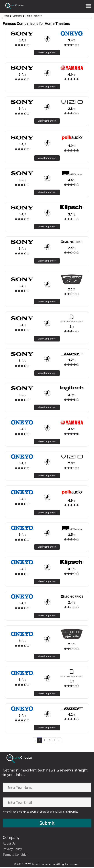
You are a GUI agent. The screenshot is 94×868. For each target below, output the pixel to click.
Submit (47, 824)
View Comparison (47, 53)
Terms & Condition (15, 855)
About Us (9, 844)
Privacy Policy (12, 850)
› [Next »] (59, 740)
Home (6, 16)
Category (17, 16)
